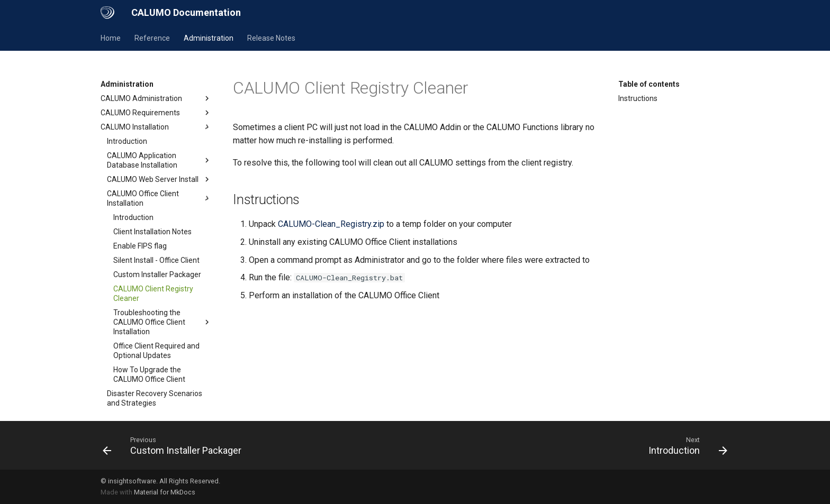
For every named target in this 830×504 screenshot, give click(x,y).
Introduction (127, 141)
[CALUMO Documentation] (107, 13)
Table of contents (649, 84)
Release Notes (271, 38)
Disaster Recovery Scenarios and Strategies (155, 398)
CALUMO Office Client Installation (159, 198)
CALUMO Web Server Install (159, 179)
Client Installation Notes (152, 232)
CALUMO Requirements (156, 113)
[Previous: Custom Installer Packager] (175, 445)
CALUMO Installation (156, 127)
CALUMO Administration (156, 98)
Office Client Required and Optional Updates (156, 351)
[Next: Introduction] (685, 445)
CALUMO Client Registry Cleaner (153, 294)
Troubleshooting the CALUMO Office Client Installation (163, 322)
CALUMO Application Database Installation (159, 160)
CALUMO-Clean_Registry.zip (331, 224)
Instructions (638, 98)
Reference (152, 38)
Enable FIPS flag (140, 246)
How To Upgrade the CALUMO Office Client (149, 374)
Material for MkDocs (165, 492)
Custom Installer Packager (157, 274)
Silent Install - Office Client (156, 260)
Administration (209, 38)
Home (111, 38)
